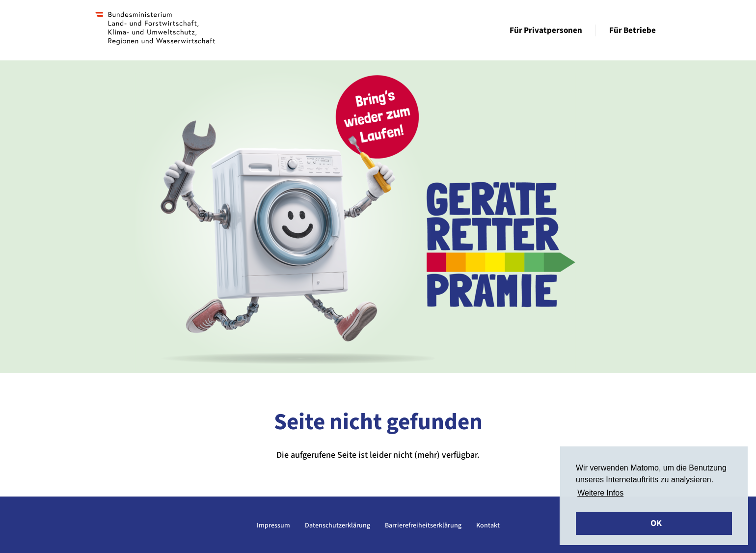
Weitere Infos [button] (600, 493)
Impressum (273, 525)
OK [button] (656, 523)
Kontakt (488, 525)
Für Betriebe (633, 30)
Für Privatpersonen (546, 30)
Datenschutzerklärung (337, 525)
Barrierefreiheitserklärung (423, 525)
